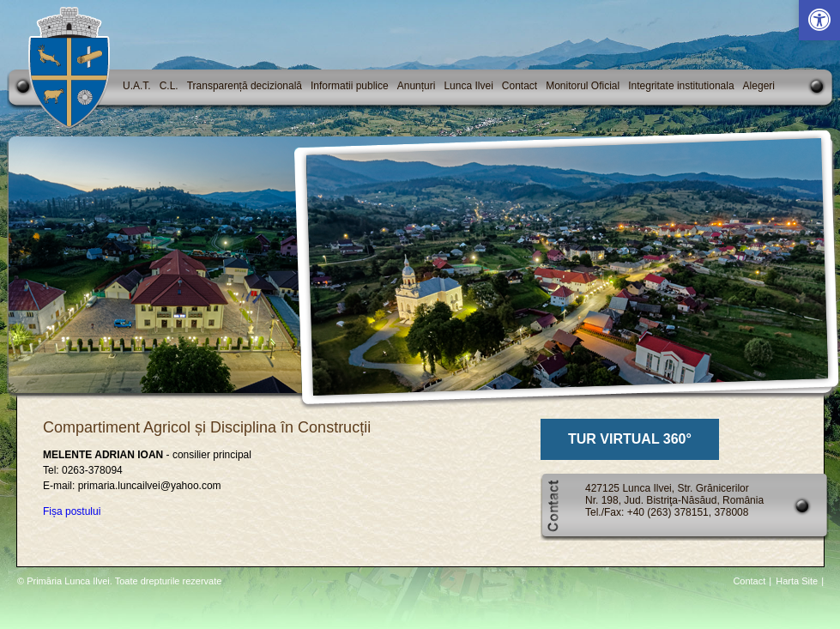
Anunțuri (417, 86)
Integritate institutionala (681, 86)
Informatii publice (350, 86)
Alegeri (759, 86)
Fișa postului (72, 511)
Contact (520, 86)
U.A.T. (137, 86)
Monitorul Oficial (583, 86)
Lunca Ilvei (468, 86)
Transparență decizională (245, 86)
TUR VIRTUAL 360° (630, 439)
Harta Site (797, 581)
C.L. (169, 86)
